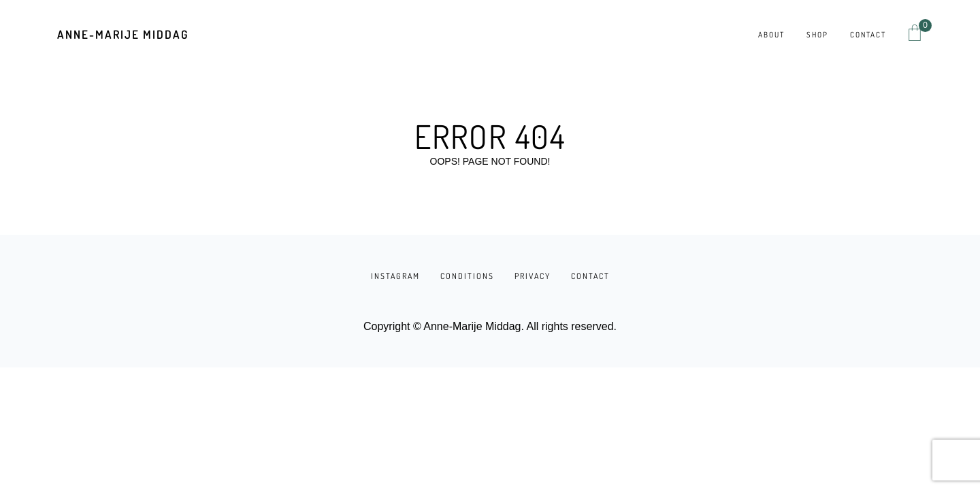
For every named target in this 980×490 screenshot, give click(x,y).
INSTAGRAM (395, 276)
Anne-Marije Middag (123, 34)
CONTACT (590, 276)
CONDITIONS (467, 276)
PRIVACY (533, 276)
